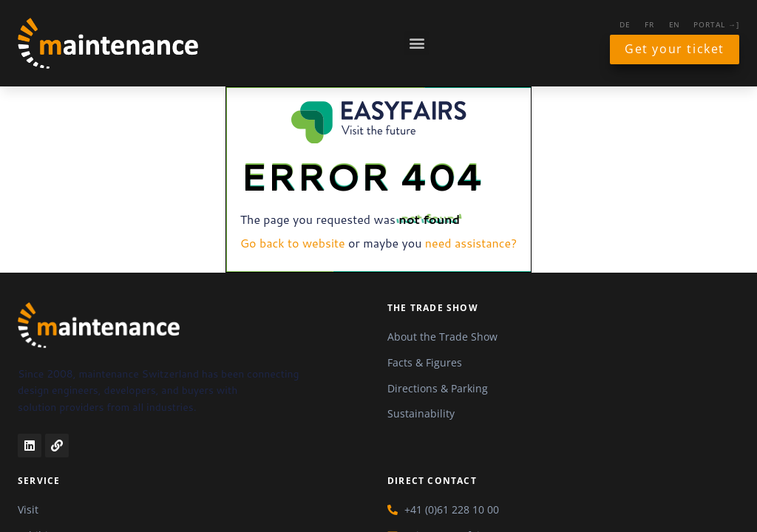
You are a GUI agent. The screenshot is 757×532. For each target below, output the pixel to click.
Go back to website (293, 243)
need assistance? (471, 243)
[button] (417, 43)
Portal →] (716, 24)
